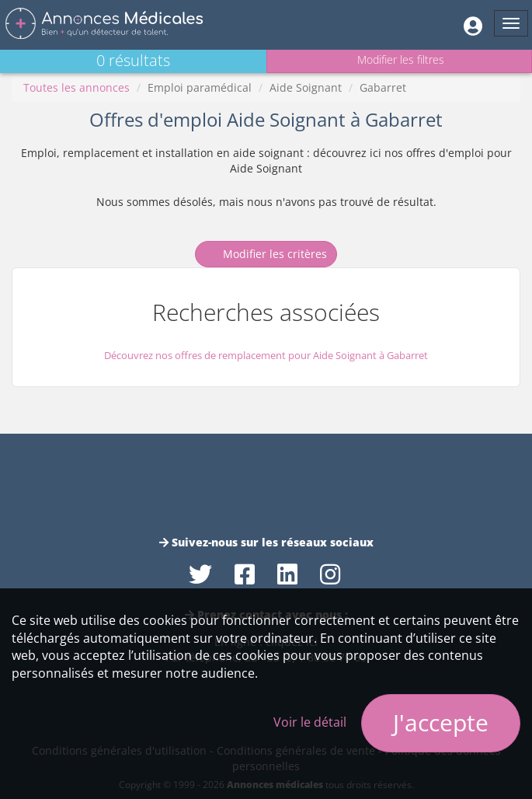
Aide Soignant (306, 87)
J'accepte (441, 722)
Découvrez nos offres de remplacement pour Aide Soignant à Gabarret (266, 355)
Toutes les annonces (76, 87)
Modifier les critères (266, 254)
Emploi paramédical (200, 87)
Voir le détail (310, 722)
